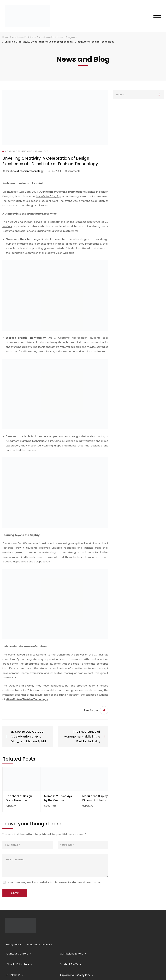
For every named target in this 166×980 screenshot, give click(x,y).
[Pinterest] (18, 938)
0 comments (73, 171)
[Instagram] (7, 938)
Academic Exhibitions (24, 37)
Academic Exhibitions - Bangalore (58, 37)
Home (6, 37)
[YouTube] (13, 938)
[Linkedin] (10, 938)
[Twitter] (15, 938)
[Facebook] (5, 938)
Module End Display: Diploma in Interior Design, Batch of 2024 (97, 800)
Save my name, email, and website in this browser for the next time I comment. (55, 882)
